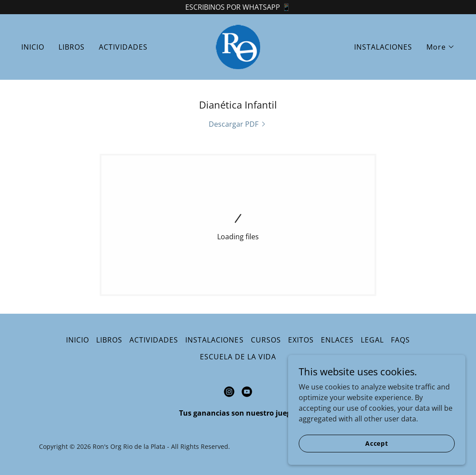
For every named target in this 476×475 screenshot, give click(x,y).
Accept (377, 443)
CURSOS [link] (266, 340)
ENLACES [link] (337, 340)
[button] (441, 47)
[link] (238, 46)
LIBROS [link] (72, 47)
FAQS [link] (400, 340)
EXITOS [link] (301, 340)
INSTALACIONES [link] (383, 47)
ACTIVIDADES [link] (123, 47)
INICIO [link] (33, 47)
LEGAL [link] (372, 340)
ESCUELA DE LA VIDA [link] (238, 357)
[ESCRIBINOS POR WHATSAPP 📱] (238, 7)
